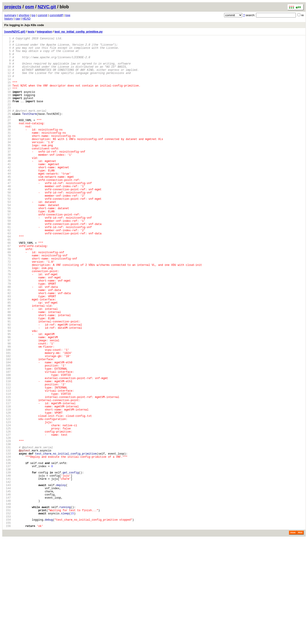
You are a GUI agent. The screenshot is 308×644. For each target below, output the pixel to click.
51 (8, 230)
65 (8, 283)
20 (8, 112)
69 (8, 299)
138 (8, 562)
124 (8, 509)
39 (8, 184)
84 (8, 356)
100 (8, 417)
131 (8, 536)
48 (8, 219)
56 (8, 249)
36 (8, 173)
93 (8, 390)
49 (8, 222)
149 (8, 604)
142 (8, 578)
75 (8, 322)
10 (8, 73)
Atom (293, 638)
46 (8, 211)
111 (8, 459)
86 (8, 364)
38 (8, 180)
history (9, 19)
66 (8, 287)
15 (8, 92)
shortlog (24, 15)
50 (8, 226)
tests (31, 32)
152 (8, 616)
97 (8, 406)
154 (8, 623)
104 (8, 432)
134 (8, 547)
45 (8, 207)
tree (68, 15)
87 (8, 368)
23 (8, 123)
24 (8, 127)
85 (8, 360)
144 (8, 585)
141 (8, 574)
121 (8, 497)
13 (8, 85)
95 (8, 398)
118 (8, 486)
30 (8, 150)
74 (8, 318)
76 (8, 325)
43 (8, 199)
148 (8, 601)
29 (8, 146)
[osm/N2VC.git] (15, 32)
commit (43, 15)
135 (8, 551)
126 (8, 516)
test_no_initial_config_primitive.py (79, 32)
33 (8, 161)
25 (8, 131)
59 (8, 261)
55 (8, 245)
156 (8, 631)
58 (8, 257)
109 (8, 452)
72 (8, 310)
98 (8, 410)
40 (8, 188)
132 (8, 539)
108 (8, 448)
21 (8, 115)
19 (8, 108)
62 (8, 272)
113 (8, 467)
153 (8, 620)
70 (8, 303)
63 (8, 276)
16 (8, 96)
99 (8, 413)
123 (8, 505)
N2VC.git (47, 7)
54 (8, 241)
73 (8, 314)
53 (8, 238)
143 (8, 581)
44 (8, 203)
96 (8, 402)
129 (8, 528)
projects (13, 7)
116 (8, 478)
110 (8, 455)
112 (8, 463)
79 (8, 337)
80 (8, 341)
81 (8, 345)
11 (8, 77)
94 (8, 394)
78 (8, 333)
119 (8, 490)
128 (8, 524)
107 (8, 444)
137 (8, 559)
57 (8, 253)
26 (8, 134)
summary (10, 15)
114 (8, 471)
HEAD (26, 19)
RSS (300, 638)
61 (8, 268)
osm (29, 7)
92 (8, 387)
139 (8, 566)
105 (8, 436)
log (33, 15)
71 (8, 306)
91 (8, 383)
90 (8, 379)
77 (8, 329)
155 (8, 627)
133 (8, 543)
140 (8, 570)
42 (8, 196)
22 (8, 119)
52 (8, 234)
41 (8, 192)
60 (8, 264)
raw (18, 19)
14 (8, 89)
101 (8, 421)
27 (8, 138)
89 (8, 375)
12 (8, 81)
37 (8, 177)
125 (8, 513)
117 (8, 482)
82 (8, 348)
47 (8, 215)
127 (8, 520)
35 (8, 169)
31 (8, 154)
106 (8, 440)
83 (8, 352)
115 (8, 474)
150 (8, 608)
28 (8, 142)
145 (8, 589)
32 (8, 157)
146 (8, 593)
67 (8, 291)
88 (8, 371)
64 (8, 280)
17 (8, 100)
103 (8, 429)
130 (8, 532)
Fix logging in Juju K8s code (24, 25)
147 (8, 597)
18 (8, 104)
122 (8, 501)
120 (8, 494)
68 (8, 295)
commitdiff (56, 15)
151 (8, 612)
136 (8, 555)
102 (8, 425)
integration (44, 32)
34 (8, 165)
